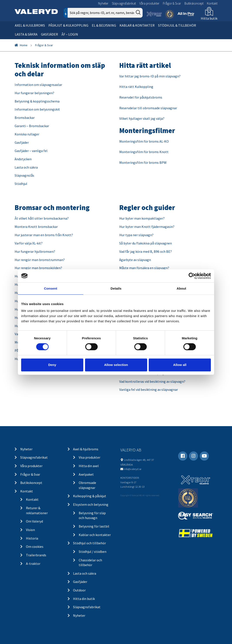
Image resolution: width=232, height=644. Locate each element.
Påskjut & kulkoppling (68, 25)
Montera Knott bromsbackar (36, 227)
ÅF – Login (70, 34)
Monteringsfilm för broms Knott (144, 152)
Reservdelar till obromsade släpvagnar (148, 108)
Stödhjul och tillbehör (90, 543)
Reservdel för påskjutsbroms (141, 97)
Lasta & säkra (26, 34)
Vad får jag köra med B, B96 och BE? (146, 251)
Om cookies (35, 547)
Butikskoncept (194, 3)
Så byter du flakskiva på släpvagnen (146, 243)
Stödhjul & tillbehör (177, 25)
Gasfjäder (49, 34)
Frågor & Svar (172, 3)
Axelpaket (86, 474)
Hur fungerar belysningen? (34, 93)
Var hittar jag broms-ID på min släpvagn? (150, 76)
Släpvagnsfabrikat (124, 3)
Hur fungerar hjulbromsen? (35, 251)
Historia (32, 538)
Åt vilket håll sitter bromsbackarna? (42, 218)
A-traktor (33, 564)
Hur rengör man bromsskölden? (38, 268)
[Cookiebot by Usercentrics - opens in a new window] (192, 276)
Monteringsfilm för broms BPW (143, 162)
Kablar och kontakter (95, 535)
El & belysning (104, 25)
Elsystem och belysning (91, 504)
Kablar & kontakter (137, 25)
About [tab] (181, 288)
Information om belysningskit (37, 109)
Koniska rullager (27, 134)
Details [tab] (116, 288)
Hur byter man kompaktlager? (142, 218)
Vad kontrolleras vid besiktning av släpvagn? (152, 381)
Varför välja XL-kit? (29, 243)
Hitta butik (209, 18)
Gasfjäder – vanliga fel (31, 151)
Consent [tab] (51, 288)
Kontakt (212, 3)
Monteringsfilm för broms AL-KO (144, 141)
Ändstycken (23, 159)
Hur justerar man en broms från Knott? (44, 235)
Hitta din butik (84, 599)
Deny (52, 365)
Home (24, 45)
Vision (30, 530)
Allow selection (116, 365)
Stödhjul (21, 184)
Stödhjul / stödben (93, 552)
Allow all (180, 365)
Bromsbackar (25, 118)
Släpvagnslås (24, 175)
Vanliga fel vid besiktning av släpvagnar (149, 389)
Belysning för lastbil (94, 526)
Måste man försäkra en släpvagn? (144, 268)
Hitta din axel (89, 466)
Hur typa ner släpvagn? (136, 235)
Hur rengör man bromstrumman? (40, 260)
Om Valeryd (34, 521)
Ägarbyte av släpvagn (135, 260)
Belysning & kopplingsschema (37, 101)
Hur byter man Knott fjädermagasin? (147, 227)
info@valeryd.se (133, 469)
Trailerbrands (36, 555)
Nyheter (103, 3)
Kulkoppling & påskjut (90, 496)
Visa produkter (90, 457)
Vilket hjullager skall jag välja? (142, 118)
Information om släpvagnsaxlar (38, 85)
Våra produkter (149, 3)
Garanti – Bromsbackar (32, 126)
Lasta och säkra (26, 167)
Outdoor (79, 590)
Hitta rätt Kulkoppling (136, 87)
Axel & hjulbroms (30, 25)
